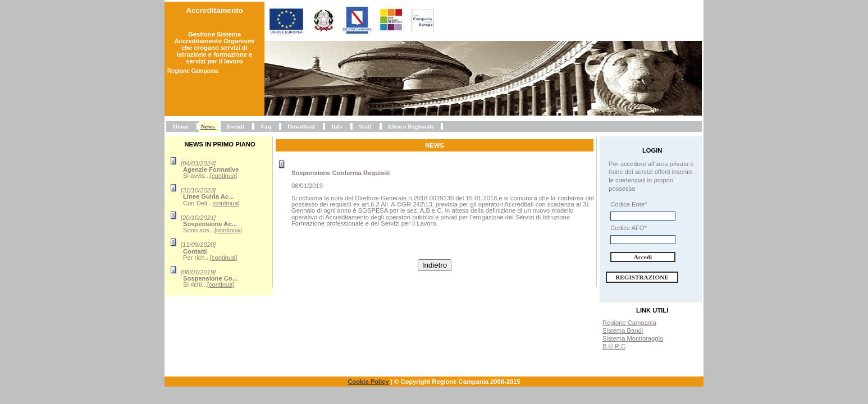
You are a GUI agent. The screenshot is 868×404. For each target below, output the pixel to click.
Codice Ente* (629, 204)
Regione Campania (629, 323)
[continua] (224, 176)
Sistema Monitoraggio (633, 338)
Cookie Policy (368, 382)
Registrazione (642, 277)
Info (337, 126)
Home (181, 126)
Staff (365, 126)
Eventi (236, 126)
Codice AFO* (629, 228)
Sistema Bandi (623, 330)
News (207, 126)
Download (301, 126)
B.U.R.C (614, 346)
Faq (266, 126)
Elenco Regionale (411, 126)
